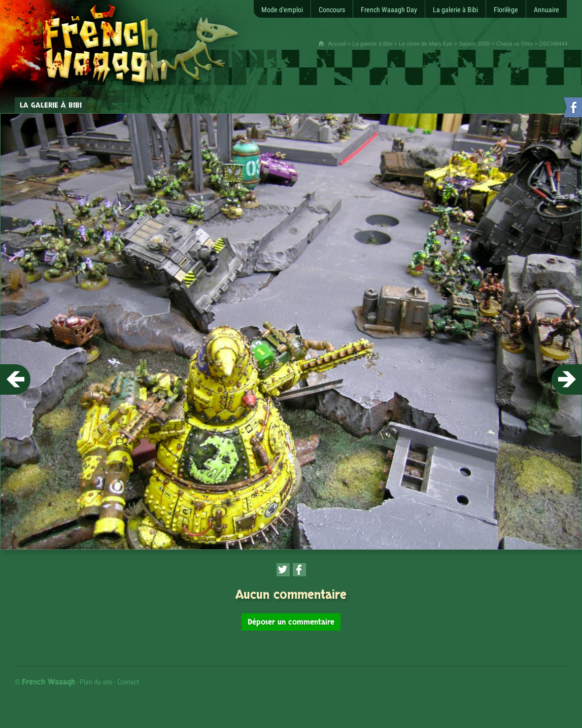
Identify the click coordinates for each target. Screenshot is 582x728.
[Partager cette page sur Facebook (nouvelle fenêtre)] (299, 570)
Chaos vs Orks (515, 44)
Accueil (337, 44)
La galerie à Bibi (373, 44)
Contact (128, 682)
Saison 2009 (474, 44)
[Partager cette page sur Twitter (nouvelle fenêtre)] (283, 570)
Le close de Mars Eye (426, 44)
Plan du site (96, 682)
